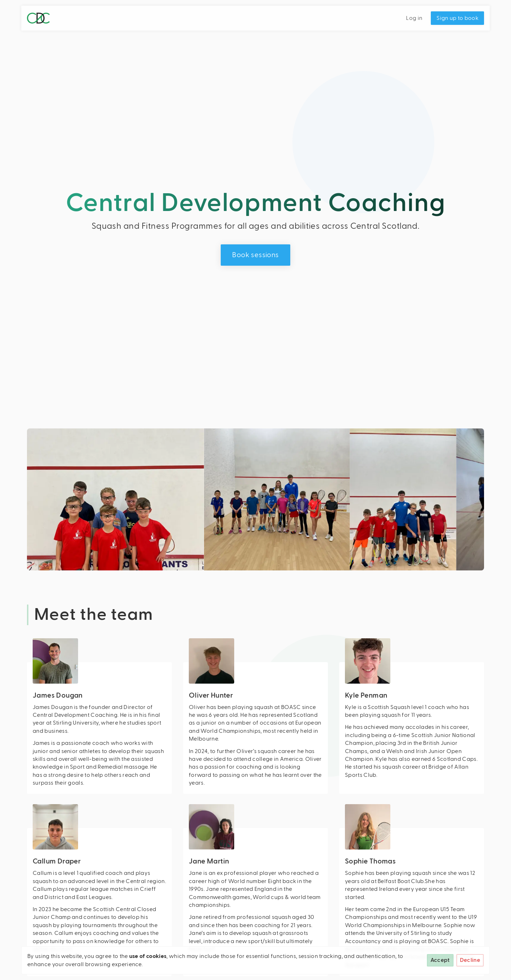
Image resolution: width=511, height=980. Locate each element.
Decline (470, 960)
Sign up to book (457, 18)
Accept (440, 960)
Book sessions (255, 255)
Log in (414, 18)
